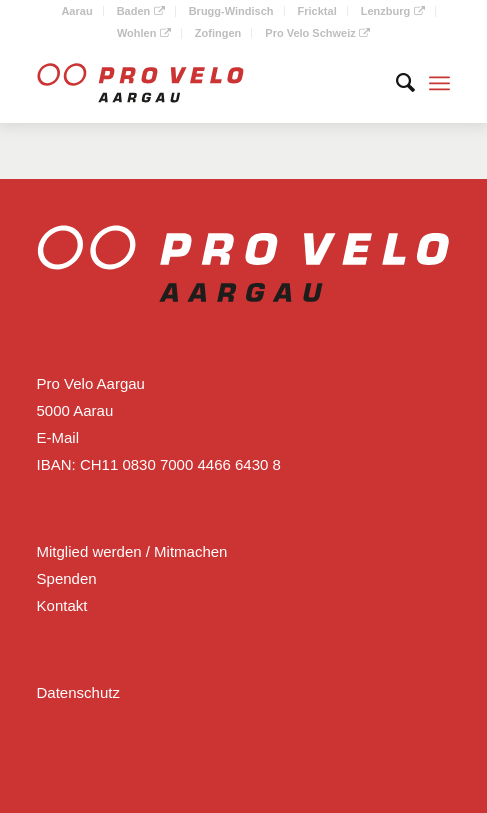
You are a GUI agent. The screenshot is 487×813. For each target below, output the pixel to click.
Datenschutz (78, 692)
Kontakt (62, 605)
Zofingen (218, 33)
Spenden (67, 578)
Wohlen (144, 33)
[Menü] (439, 83)
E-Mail (58, 437)
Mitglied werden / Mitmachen (132, 551)
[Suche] (395, 83)
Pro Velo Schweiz (317, 33)
